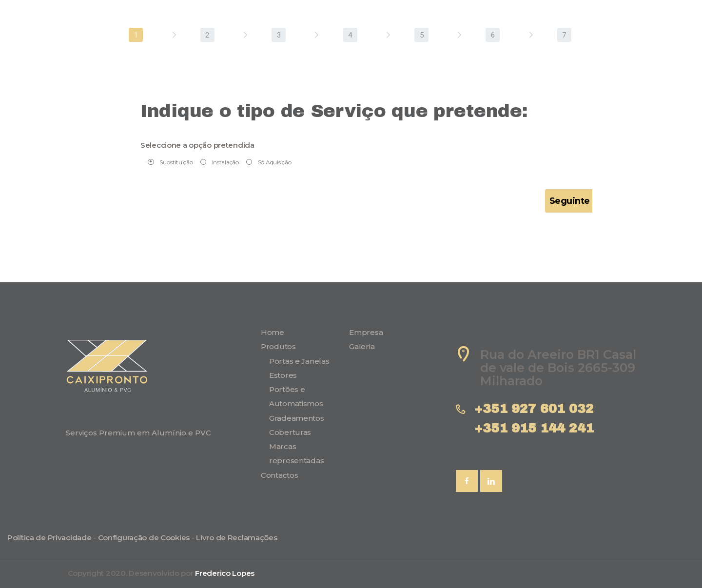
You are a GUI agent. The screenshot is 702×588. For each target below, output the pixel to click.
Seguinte (570, 201)
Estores (283, 375)
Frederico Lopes (225, 573)
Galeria (362, 346)
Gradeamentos (297, 418)
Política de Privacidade (49, 538)
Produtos (278, 346)
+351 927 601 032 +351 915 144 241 (538, 419)
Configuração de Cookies (144, 538)
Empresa (366, 332)
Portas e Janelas (299, 361)
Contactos (279, 475)
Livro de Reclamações (236, 538)
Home (273, 332)
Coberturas (290, 432)
